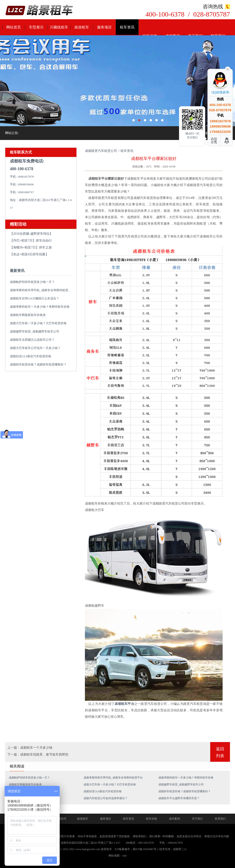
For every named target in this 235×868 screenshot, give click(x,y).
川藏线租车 (59, 27)
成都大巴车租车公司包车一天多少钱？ (35, 348)
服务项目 (104, 27)
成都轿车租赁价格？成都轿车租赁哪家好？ (38, 364)
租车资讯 (127, 27)
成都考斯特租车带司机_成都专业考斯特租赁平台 (42, 290)
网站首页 (14, 27)
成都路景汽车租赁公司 (101, 151)
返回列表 (220, 752)
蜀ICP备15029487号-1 (146, 849)
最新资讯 (17, 271)
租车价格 (151, 819)
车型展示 (36, 27)
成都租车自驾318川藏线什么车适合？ (35, 298)
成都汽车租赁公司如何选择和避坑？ (106, 798)
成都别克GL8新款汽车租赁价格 (31, 356)
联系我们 (220, 819)
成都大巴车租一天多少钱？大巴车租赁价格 (38, 323)
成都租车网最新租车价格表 (28, 315)
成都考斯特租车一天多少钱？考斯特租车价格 (40, 307)
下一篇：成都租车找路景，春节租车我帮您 (38, 755)
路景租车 (106, 849)
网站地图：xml (118, 856)
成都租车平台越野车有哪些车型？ (179, 798)
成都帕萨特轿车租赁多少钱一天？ (32, 282)
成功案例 (174, 819)
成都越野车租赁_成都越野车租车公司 (35, 331)
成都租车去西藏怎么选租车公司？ (32, 340)
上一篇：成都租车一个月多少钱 (30, 748)
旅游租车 (82, 27)
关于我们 (197, 819)
